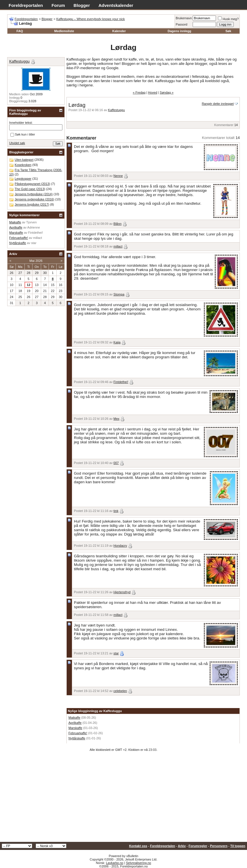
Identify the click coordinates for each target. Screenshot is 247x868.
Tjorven (31, 222)
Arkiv (182, 846)
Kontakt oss (138, 846)
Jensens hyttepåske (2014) (34, 194)
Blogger (82, 5)
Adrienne (34, 227)
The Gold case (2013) (30, 189)
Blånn (118, 224)
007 (116, 463)
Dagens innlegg (179, 31)
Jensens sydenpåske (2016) (35, 199)
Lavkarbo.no (115, 863)
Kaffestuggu (117, 110)
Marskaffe (75, 728)
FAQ (20, 31)
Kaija (117, 342)
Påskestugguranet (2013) (32, 184)
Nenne (118, 176)
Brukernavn (184, 18)
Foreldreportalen (26, 5)
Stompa (119, 294)
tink (116, 511)
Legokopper (23, 179)
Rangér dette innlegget (218, 104)
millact (118, 246)
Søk (228, 31)
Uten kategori (24, 160)
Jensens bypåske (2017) (32, 204)
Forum (58, 5)
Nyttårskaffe (77, 738)
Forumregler (198, 846)
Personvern (219, 846)
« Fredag (139, 92)
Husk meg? (228, 19)
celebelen (120, 691)
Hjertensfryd (122, 592)
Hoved (153, 92)
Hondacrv (120, 546)
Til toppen (238, 846)
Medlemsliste (64, 31)
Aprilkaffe (75, 723)
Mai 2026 (36, 261)
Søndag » (167, 92)
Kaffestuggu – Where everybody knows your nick (91, 19)
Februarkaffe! (78, 733)
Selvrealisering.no (138, 863)
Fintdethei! (121, 382)
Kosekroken (23, 165)
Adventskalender (116, 5)
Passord (181, 24)
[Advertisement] (123, 799)
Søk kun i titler (23, 135)
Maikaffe (74, 718)
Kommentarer (224, 125)
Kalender (119, 31)
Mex (117, 419)
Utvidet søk (17, 143)
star (116, 653)
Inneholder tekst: (21, 123)
